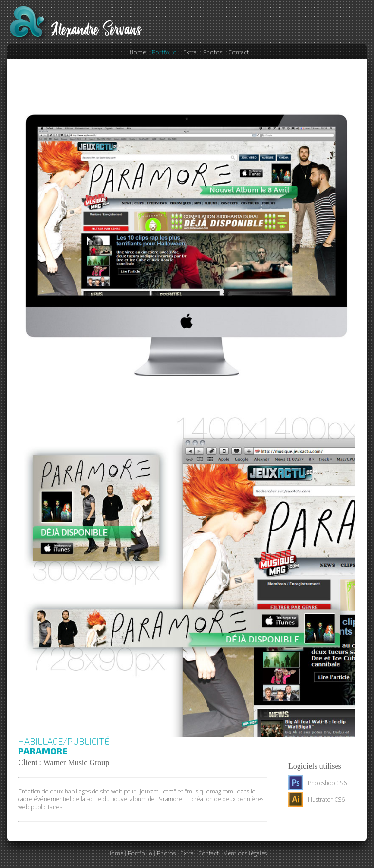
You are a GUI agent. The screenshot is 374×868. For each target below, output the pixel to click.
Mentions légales (245, 853)
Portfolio (164, 52)
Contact (239, 52)
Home (138, 52)
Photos (213, 52)
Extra (190, 52)
